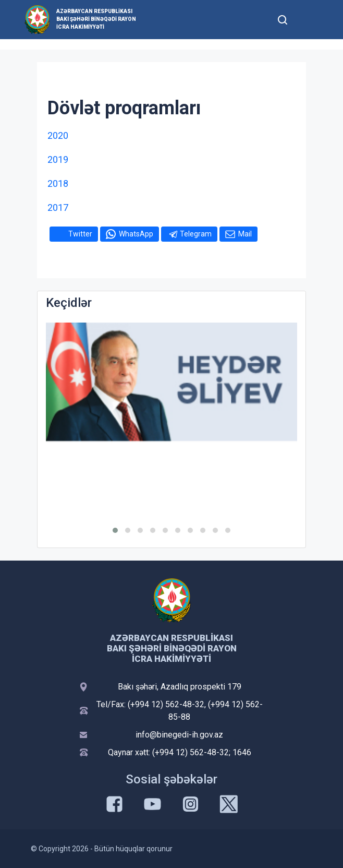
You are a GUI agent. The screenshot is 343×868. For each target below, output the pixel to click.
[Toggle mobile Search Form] (283, 18)
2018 (58, 183)
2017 (58, 207)
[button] (115, 530)
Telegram (196, 234)
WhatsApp (136, 234)
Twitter (80, 234)
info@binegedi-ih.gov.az (179, 735)
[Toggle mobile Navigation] (308, 20)
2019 (58, 159)
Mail (245, 234)
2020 (58, 135)
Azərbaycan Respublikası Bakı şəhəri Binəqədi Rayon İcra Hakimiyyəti (96, 19)
